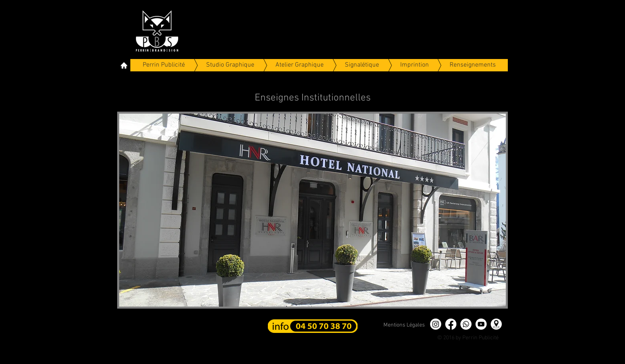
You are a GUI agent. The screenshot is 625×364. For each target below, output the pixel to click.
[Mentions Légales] (404, 325)
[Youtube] (481, 324)
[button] (312, 210)
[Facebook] (451, 324)
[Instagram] (436, 324)
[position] (496, 324)
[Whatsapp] (466, 324)
